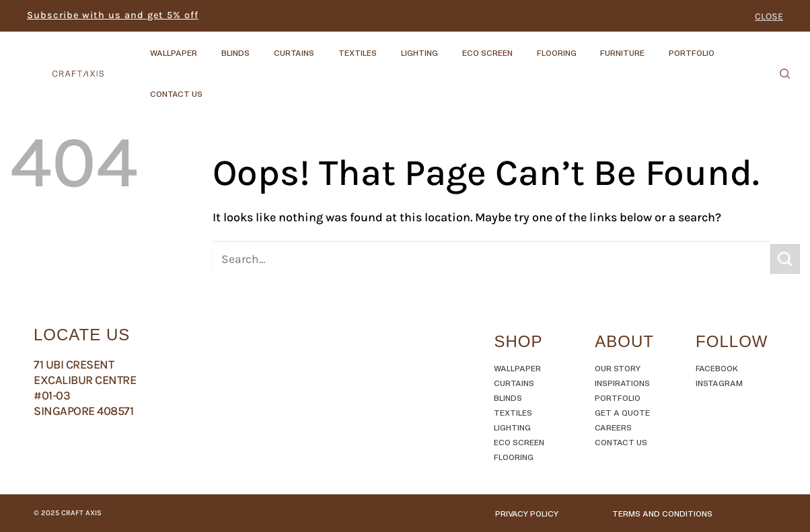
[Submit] (785, 259)
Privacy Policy (527, 513)
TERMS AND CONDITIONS (662, 513)
